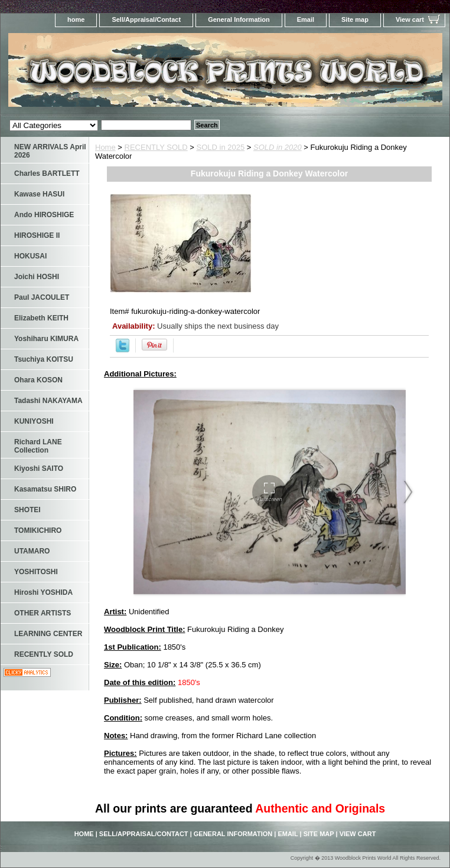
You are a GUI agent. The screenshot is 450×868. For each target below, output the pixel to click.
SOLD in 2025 (221, 147)
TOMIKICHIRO (38, 530)
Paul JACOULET (42, 297)
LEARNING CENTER (48, 634)
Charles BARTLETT (47, 173)
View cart (410, 19)
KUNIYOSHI (34, 421)
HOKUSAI (30, 256)
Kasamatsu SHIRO (45, 489)
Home (105, 147)
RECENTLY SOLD (156, 147)
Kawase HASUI (39, 194)
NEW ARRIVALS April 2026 (50, 151)
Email (306, 19)
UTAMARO (32, 551)
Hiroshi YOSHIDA (43, 592)
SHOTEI (27, 510)
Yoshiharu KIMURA (46, 339)
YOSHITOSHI (36, 572)
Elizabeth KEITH (41, 318)
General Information (239, 19)
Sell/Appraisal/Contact (146, 19)
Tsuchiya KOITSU (44, 359)
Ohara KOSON (38, 380)
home (76, 19)
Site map (355, 19)
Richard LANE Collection (38, 446)
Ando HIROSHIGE (44, 215)
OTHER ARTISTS (43, 613)
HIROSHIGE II (37, 235)
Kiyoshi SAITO (39, 469)
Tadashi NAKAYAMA (48, 401)
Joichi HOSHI (37, 277)
